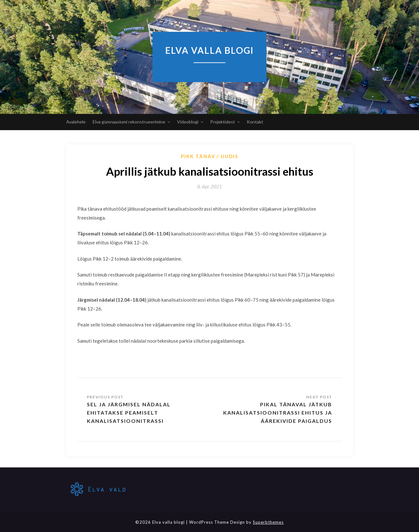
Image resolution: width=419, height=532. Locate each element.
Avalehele (76, 122)
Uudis (229, 156)
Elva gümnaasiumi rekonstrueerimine (129, 122)
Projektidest (223, 122)
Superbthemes (268, 522)
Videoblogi (188, 122)
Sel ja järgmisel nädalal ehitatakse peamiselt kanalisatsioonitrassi (129, 413)
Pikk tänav (198, 156)
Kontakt (255, 122)
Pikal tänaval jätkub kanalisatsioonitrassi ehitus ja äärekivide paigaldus (278, 413)
